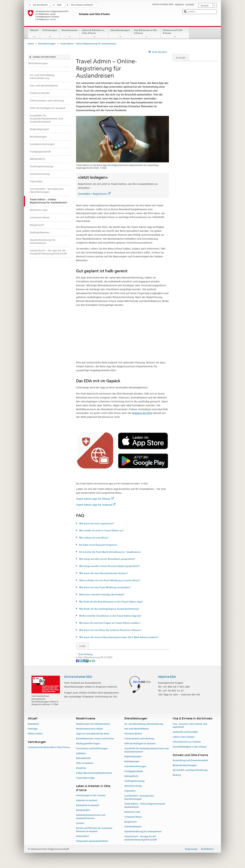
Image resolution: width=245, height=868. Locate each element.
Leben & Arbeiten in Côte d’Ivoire (94, 33)
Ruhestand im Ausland (88, 805)
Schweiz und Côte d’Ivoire (175, 33)
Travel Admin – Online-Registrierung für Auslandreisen (145, 806)
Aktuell (34, 33)
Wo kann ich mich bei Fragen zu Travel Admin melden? (110, 623)
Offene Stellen (35, 734)
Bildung (177, 775)
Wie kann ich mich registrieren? (96, 524)
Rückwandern (83, 810)
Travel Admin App (85, 778)
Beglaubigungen (133, 757)
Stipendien (130, 791)
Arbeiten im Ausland (87, 800)
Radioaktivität (83, 758)
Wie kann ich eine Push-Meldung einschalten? (105, 587)
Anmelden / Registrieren (94, 194)
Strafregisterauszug (134, 781)
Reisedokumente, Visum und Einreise (95, 739)
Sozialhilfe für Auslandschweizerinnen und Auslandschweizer (146, 750)
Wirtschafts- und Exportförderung (190, 770)
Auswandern (83, 836)
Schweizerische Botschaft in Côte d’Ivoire (49, 747)
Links (81, 646)
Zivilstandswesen (133, 827)
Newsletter (33, 724)
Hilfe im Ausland (85, 763)
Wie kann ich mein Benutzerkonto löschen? (103, 573)
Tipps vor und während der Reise (93, 734)
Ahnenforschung (133, 786)
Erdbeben (81, 753)
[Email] (94, 661)
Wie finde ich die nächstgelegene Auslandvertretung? (109, 609)
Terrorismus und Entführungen (92, 748)
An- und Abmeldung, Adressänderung (144, 724)
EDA (59, 5)
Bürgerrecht (130, 822)
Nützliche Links (132, 812)
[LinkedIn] (84, 661)
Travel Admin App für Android (96, 505)
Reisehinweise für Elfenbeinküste (93, 724)
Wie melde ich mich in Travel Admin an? (101, 531)
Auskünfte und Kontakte (185, 732)
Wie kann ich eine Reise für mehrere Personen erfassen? (110, 630)
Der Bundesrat (40, 5)
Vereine (80, 823)
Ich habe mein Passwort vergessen (98, 545)
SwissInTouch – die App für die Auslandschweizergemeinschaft (141, 838)
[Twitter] (81, 661)
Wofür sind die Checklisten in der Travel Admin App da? (110, 616)
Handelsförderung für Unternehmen (143, 832)
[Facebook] (78, 661)
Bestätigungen (132, 761)
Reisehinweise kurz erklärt (89, 729)
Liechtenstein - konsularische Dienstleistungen (139, 797)
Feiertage (33, 729)
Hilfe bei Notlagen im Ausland (140, 744)
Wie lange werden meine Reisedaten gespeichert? (107, 559)
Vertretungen (50, 33)
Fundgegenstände (134, 771)
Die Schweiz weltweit (82, 5)
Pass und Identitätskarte (137, 729)
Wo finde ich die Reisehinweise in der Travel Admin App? (111, 602)
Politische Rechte (133, 734)
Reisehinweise (70, 33)
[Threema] (87, 661)
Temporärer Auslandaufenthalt (92, 841)
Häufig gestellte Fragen (88, 744)
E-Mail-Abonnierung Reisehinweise (94, 773)
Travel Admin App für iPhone (95, 499)
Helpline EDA (167, 677)
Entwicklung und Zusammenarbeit (190, 760)
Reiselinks (81, 768)
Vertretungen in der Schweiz (91, 795)
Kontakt (179, 58)
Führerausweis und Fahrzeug (139, 739)
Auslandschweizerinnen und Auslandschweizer (91, 817)
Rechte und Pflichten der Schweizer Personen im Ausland (94, 830)
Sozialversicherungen (135, 766)
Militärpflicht (131, 776)
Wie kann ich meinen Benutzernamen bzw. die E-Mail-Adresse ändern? (119, 637)
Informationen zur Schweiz (187, 742)
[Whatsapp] (91, 661)
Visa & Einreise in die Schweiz (146, 33)
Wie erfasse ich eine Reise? (94, 538)
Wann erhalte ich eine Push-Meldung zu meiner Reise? (109, 580)
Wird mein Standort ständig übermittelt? (102, 594)
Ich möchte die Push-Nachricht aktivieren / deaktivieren (110, 552)
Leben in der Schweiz (184, 737)
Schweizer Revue (133, 817)
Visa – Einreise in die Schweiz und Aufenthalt (190, 726)
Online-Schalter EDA (78, 677)
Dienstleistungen (120, 33)
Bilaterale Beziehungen (185, 765)
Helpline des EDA (142, 413)
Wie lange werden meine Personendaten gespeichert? (109, 566)
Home (31, 44)
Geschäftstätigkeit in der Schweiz (190, 747)
